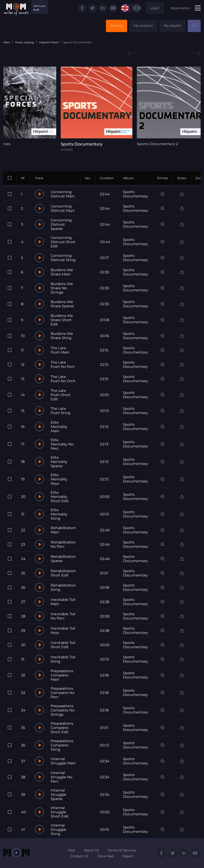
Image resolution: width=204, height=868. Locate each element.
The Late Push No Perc (63, 364)
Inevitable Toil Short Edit (63, 645)
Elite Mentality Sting (59, 514)
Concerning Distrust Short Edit (63, 242)
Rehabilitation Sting (63, 587)
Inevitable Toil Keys (63, 630)
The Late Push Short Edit (61, 395)
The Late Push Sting (60, 411)
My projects (143, 26)
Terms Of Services (122, 850)
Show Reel (106, 856)
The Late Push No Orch (63, 379)
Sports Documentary (135, 194)
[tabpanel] (102, 109)
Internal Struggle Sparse (58, 795)
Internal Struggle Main (63, 761)
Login (155, 8)
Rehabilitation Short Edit (63, 573)
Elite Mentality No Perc (62, 444)
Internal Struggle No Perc (61, 777)
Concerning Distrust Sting (63, 258)
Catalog (117, 26)
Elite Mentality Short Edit (60, 497)
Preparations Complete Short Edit (62, 728)
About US (91, 850)
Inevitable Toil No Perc (63, 616)
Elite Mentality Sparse (59, 462)
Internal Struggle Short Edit (60, 812)
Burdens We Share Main (62, 272)
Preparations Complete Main (62, 675)
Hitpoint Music (49, 42)
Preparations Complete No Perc (63, 693)
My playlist (172, 26)
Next (196, 53)
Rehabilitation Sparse (63, 559)
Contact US (79, 856)
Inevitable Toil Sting (63, 659)
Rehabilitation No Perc (63, 544)
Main (7, 42)
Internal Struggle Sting (58, 830)
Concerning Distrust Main (63, 194)
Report (128, 856)
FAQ (72, 850)
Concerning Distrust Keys (62, 208)
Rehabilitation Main (63, 530)
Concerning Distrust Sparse (61, 224)
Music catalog (25, 42)
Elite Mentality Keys (59, 479)
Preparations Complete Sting (62, 745)
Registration (180, 8)
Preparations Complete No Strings (63, 710)
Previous (133, 53)
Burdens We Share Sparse (62, 304)
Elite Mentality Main (59, 427)
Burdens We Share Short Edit (62, 320)
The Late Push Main (60, 350)
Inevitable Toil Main (63, 602)
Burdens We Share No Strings (62, 288)
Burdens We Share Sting (62, 336)
